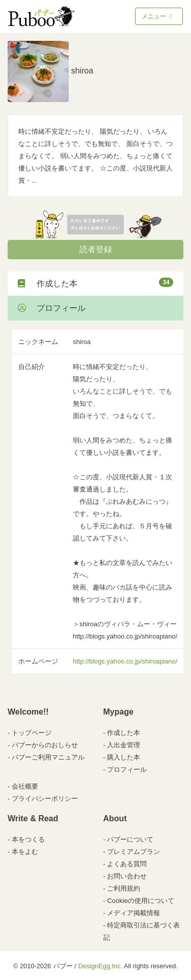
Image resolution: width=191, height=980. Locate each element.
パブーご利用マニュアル (48, 757)
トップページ (32, 733)
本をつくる (28, 839)
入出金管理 (124, 745)
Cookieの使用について (140, 901)
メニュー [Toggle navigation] (158, 16)
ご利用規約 (124, 888)
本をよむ (25, 852)
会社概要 (25, 786)
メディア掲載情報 (133, 913)
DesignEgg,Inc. (100, 966)
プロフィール (52, 308)
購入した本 (124, 757)
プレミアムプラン (133, 852)
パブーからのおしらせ (45, 745)
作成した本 (95, 283)
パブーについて (130, 839)
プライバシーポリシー (45, 799)
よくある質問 (127, 864)
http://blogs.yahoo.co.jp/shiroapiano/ (125, 661)
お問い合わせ (127, 876)
